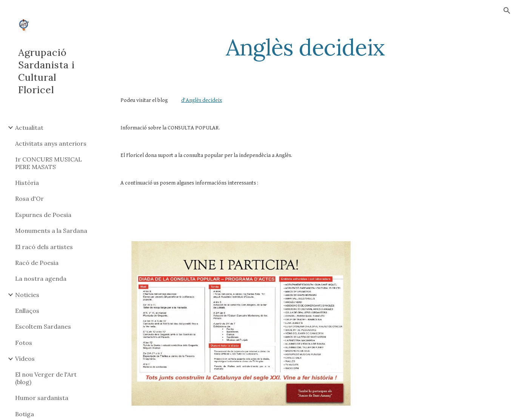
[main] (305, 47)
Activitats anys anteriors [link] (51, 143)
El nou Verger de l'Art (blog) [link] (46, 378)
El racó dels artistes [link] (44, 247)
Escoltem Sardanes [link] (43, 326)
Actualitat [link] (29, 128)
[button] (507, 11)
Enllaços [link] (27, 311)
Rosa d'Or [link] (29, 198)
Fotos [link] (24, 343)
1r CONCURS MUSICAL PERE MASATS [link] (49, 163)
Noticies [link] (27, 295)
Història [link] (27, 183)
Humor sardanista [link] (42, 398)
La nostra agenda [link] (41, 278)
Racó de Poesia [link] (37, 263)
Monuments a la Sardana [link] (51, 231)
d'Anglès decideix (202, 100)
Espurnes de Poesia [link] (43, 215)
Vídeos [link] (25, 358)
